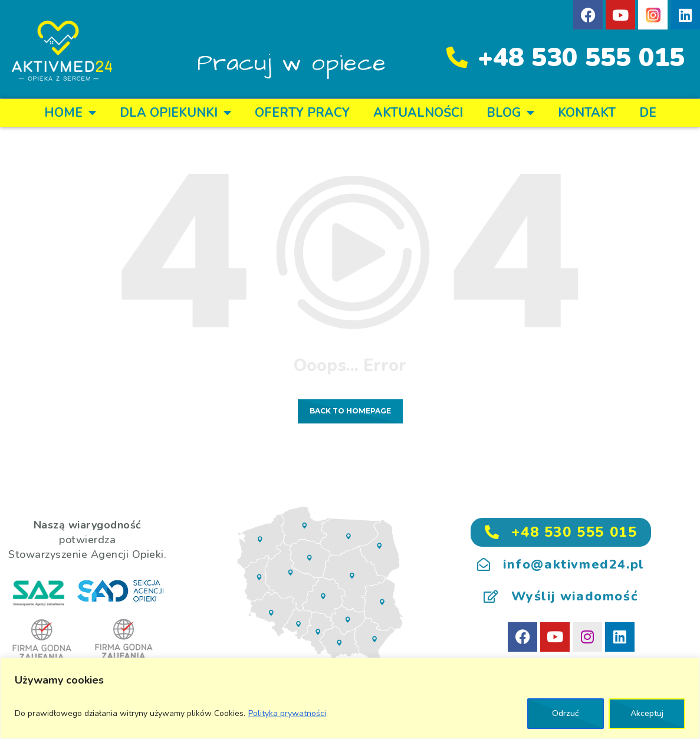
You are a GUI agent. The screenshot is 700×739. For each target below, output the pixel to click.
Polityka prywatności (287, 713)
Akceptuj (647, 713)
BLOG (510, 113)
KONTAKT (587, 113)
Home (70, 113)
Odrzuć (566, 713)
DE (648, 113)
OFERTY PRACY (302, 113)
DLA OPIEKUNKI (175, 113)
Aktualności (418, 113)
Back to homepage (350, 411)
